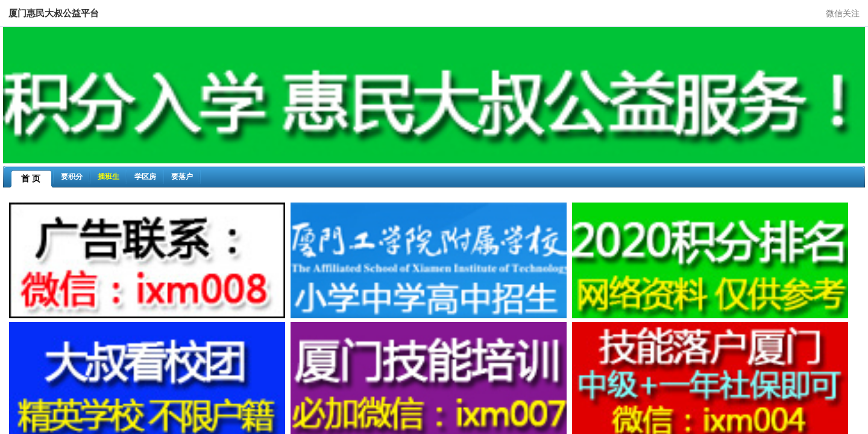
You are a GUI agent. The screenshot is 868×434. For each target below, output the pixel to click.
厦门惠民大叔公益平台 (54, 13)
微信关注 (843, 13)
